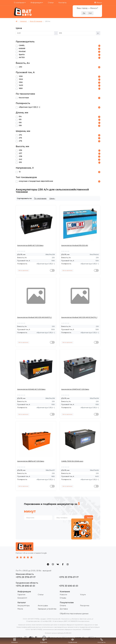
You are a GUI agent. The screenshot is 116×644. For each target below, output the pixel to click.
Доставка (64, 609)
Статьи (51, 3)
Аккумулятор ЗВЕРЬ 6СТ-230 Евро (31, 461)
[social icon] (48, 564)
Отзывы (63, 598)
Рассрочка (85, 606)
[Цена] (35, 33)
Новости (63, 595)
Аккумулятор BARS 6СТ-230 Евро (30, 245)
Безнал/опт (22, 598)
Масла (20, 609)
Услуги (83, 595)
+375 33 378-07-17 (69, 577)
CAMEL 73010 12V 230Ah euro (72, 461)
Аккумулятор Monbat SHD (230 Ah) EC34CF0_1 (79, 317)
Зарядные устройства (47, 609)
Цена (52, 198)
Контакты (62, 3)
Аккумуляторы (24, 606)
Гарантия (21, 595)
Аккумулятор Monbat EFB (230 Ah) (75, 245)
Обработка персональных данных (74, 614)
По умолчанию (40, 198)
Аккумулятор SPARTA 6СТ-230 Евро (75, 389)
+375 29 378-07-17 (26, 577)
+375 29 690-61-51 (25, 586)
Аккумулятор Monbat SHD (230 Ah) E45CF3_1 (35, 317)
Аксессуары (43, 606)
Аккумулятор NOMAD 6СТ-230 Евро (31, 389)
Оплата (63, 606)
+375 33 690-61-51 (69, 586)
